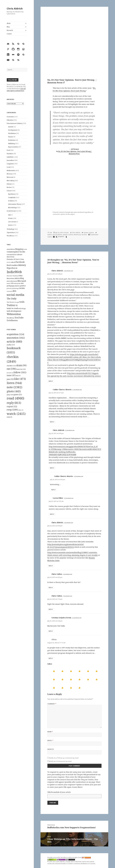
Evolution (11, 201)
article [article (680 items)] (14, 341)
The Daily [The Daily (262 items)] (12, 299)
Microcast (10, 177)
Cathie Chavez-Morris (62, 389)
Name (50, 732)
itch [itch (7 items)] (18, 376)
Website (51, 749)
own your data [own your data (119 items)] (19, 283)
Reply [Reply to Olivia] (51, 658)
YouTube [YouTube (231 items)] (19, 318)
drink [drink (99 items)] (21, 365)
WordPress (10, 236)
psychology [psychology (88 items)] (15, 288)
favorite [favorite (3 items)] (10, 373)
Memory (10, 174)
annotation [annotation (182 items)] (16, 338)
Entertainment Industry (15, 123)
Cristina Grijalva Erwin (61, 618)
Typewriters (11, 232)
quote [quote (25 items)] (18, 395)
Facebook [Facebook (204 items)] (20, 262)
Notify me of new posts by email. (61, 761)
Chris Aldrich (15, 8)
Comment (52, 704)
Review (9, 187)
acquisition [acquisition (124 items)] (15, 334)
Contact (9, 34)
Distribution (12, 133)
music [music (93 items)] (8, 283)
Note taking (11, 181)
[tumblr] (66, 237)
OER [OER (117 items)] (12, 283)
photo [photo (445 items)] (14, 391)
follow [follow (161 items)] (20, 372)
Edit (9, 215)
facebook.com (69, 271)
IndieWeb (10, 157)
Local (8, 167)
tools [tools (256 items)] (22, 302)
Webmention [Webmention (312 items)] (14, 314)
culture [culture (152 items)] (19, 254)
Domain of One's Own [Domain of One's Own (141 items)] (15, 259)
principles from (81, 857)
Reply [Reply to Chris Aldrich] (51, 381)
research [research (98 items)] (10, 291)
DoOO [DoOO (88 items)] (9, 262)
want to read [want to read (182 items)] (12, 308)
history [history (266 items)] (22, 265)
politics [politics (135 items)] (23, 286)
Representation (13, 147)
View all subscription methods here (16, 90)
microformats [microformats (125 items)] (12, 281)
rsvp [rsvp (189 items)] (12, 410)
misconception (57, 235)
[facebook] (54, 237)
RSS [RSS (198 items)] (15, 291)
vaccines (84, 235)
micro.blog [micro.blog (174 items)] (19, 278)
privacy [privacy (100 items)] (9, 288)
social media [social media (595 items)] (15, 295)
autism (50, 235)
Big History (12, 194)
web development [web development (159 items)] (14, 311)
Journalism (10, 160)
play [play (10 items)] (10, 395)
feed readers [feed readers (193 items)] (12, 265)
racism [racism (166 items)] (22, 288)
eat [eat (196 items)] (11, 369)
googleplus (61, 237)
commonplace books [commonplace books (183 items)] (16, 252)
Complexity (12, 197)
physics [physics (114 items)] (17, 286)
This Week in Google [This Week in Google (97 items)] (13, 302)
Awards (11, 127)
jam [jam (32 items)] (10, 379)
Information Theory (15, 204)
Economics (10, 117)
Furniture (10, 154)
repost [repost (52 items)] (12, 406)
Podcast (9, 184)
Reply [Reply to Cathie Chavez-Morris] (52, 422)
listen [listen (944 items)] (14, 383)
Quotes (10, 225)
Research (10, 30)
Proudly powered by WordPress (58, 857)
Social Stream (11, 211)
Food (8, 150)
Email (50, 740)
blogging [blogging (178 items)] (19, 249)
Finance (11, 137)
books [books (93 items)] (25, 249)
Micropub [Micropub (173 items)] (22, 281)
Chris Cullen (57, 574)
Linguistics (10, 164)
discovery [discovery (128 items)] (11, 257)
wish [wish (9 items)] (9, 417)
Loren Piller (58, 498)
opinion (65, 235)
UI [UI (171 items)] (17, 305)
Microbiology (12, 208)
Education (10, 120)
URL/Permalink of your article (59, 792)
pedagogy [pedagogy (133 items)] (10, 286)
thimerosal (77, 235)
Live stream (12, 222)
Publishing (11, 144)
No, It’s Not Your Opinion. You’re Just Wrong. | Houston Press (72, 81)
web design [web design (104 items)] (22, 309)
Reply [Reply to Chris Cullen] (51, 588)
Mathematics (11, 170)
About (9, 23)
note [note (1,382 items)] (14, 387)
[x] (56, 237)
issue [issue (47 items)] (11, 375)
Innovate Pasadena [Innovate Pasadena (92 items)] (12, 276)
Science (9, 191)
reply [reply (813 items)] (14, 403)
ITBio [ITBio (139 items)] (21, 276)
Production (12, 140)
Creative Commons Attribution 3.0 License (81, 864)
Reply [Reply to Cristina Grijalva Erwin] (51, 631)
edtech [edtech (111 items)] (13, 262)
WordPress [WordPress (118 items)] (11, 318)
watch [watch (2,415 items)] (16, 414)
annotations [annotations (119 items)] (11, 249)
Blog (8, 27)
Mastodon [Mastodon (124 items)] (11, 278)
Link (51, 233)
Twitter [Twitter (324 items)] (11, 305)
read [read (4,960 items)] (15, 398)
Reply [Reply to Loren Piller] (52, 514)
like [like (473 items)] (20, 379)
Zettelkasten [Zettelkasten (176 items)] (12, 320)
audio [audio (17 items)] (11, 345)
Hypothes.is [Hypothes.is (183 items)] (12, 268)
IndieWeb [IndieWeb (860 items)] (14, 272)
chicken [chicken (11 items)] (11, 366)
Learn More (77, 787)
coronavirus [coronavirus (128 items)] (11, 254)
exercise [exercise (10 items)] (21, 369)
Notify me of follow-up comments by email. (64, 758)
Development (12, 130)
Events (10, 218)
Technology (10, 229)
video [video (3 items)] (21, 410)
